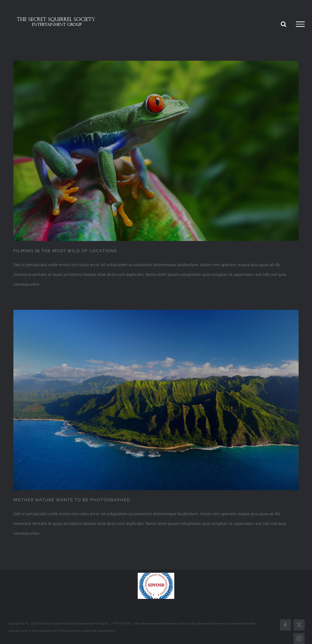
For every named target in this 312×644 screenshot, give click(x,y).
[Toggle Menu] (300, 24)
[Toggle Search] (283, 24)
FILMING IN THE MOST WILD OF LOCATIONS (65, 251)
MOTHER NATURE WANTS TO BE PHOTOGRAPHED (72, 500)
